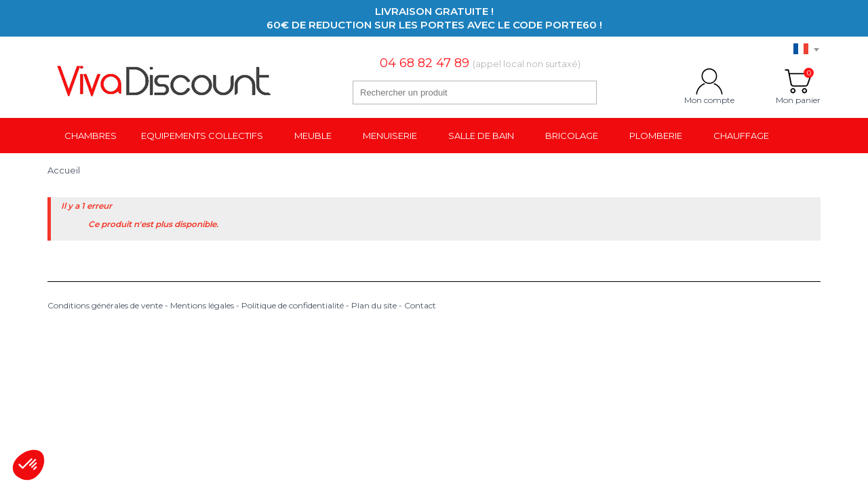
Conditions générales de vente (105, 305)
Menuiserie (390, 136)
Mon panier (798, 81)
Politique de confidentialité (293, 305)
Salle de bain (481, 136)
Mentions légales (202, 305)
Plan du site (374, 305)
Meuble (313, 136)
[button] (28, 465)
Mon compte (709, 81)
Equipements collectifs (202, 136)
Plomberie (656, 136)
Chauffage (741, 136)
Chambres (91, 136)
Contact (420, 305)
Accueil (64, 170)
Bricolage (572, 136)
